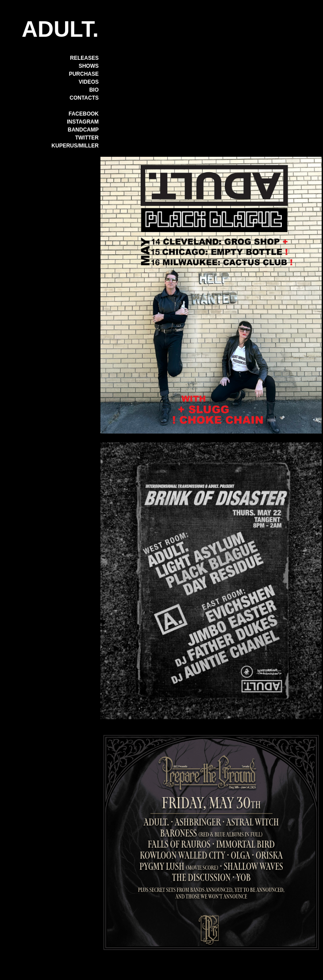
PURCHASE (84, 74)
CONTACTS (84, 98)
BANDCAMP (83, 130)
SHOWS (89, 66)
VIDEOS (89, 82)
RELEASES (84, 58)
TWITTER (87, 138)
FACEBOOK (84, 114)
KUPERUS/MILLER (75, 146)
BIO (94, 90)
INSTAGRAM (83, 122)
